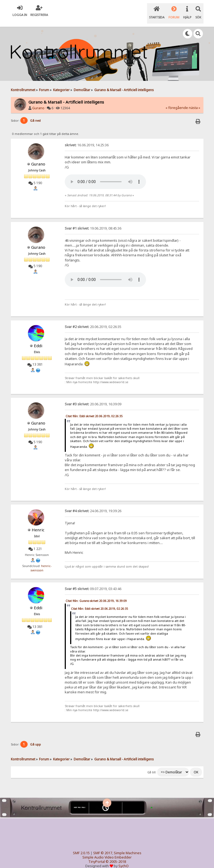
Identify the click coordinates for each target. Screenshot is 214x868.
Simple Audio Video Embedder (107, 850)
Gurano (38, 101)
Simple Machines (128, 846)
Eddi (38, 339)
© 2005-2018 (116, 855)
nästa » (194, 101)
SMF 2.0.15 (81, 846)
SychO (124, 859)
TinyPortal (97, 855)
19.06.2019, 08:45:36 (93, 222)
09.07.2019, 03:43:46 (93, 582)
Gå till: (152, 766)
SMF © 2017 (103, 846)
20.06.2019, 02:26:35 (93, 320)
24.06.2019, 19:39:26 (93, 504)
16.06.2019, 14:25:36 (87, 138)
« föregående (177, 101)
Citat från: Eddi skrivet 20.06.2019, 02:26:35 (94, 409)
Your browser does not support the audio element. (105, 175)
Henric (38, 523)
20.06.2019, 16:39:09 (93, 397)
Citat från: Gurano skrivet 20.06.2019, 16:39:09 (96, 594)
